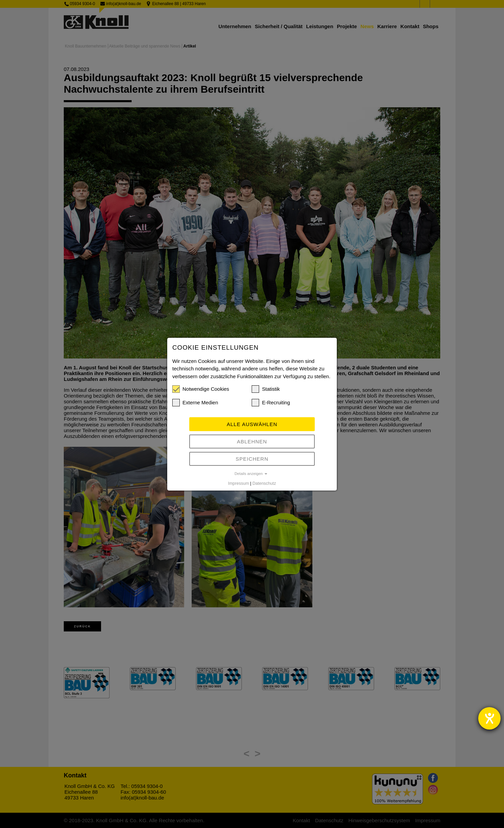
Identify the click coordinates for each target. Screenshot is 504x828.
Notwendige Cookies (201, 389)
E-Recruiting (271, 403)
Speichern (252, 459)
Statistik (266, 389)
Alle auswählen (252, 424)
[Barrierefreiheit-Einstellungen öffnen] (489, 718)
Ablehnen (252, 441)
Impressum (238, 483)
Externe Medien (195, 403)
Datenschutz (264, 483)
